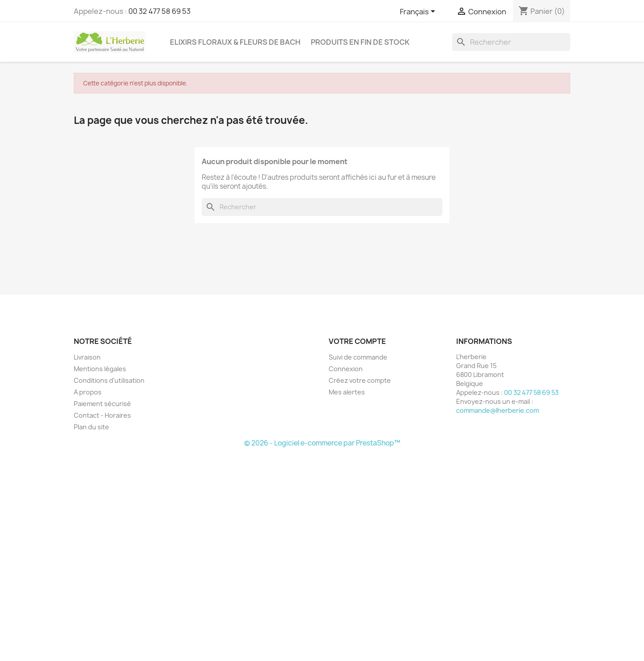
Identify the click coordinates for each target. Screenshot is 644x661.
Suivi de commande (358, 357)
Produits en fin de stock (360, 42)
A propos (88, 392)
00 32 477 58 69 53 (159, 11)
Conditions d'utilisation (109, 380)
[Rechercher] (511, 42)
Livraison (87, 357)
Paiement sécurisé (102, 404)
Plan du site (91, 427)
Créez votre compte (360, 380)
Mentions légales (100, 369)
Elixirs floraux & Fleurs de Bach (235, 42)
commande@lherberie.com (498, 410)
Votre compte (357, 341)
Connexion (346, 369)
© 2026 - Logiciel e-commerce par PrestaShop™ (322, 443)
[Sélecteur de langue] (419, 12)
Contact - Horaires (102, 415)
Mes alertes (347, 392)
